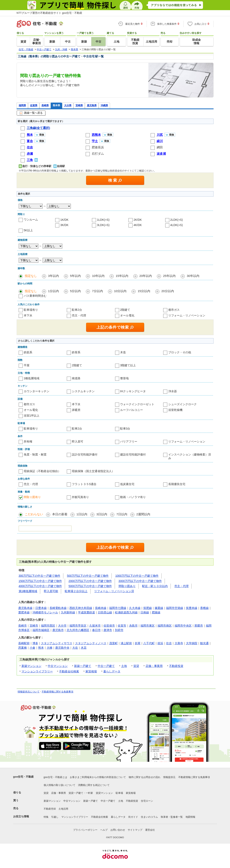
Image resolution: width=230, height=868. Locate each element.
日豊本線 (41, 608)
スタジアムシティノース (91, 643)
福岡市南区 (165, 626)
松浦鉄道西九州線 (126, 612)
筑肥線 (148, 608)
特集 (46, 817)
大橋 (50, 648)
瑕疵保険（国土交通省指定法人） (93, 471)
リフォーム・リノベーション (187, 315)
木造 (123, 352)
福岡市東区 (148, 626)
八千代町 (149, 643)
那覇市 (199, 626)
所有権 (28, 442)
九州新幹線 (68, 612)
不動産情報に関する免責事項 (57, 692)
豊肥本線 (24, 612)
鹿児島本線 (25, 608)
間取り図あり (127, 586)
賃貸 (136, 666)
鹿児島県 (92, 105)
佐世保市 (109, 626)
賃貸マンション (104, 793)
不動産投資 (176, 666)
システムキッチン (83, 391)
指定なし (31, 276)
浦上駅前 (126, 643)
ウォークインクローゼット (137, 404)
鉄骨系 (76, 352)
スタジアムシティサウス (57, 643)
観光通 (204, 643)
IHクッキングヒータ (133, 391)
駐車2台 (77, 310)
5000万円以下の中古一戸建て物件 (90, 586)
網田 (160, 147)
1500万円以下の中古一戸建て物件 (40, 581)
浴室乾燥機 (175, 410)
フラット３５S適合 (84, 484)
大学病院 (192, 643)
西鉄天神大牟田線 (81, 608)
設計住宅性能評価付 (85, 454)
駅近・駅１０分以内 (155, 586)
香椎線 (204, 608)
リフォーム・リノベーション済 (114, 591)
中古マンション (58, 666)
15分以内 (144, 291)
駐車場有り (31, 310)
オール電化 (127, 315)
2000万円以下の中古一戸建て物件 (90, 581)
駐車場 (119, 793)
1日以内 (82, 514)
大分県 (68, 105)
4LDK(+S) (177, 225)
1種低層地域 (32, 378)
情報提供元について (29, 692)
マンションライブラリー (37, 671)
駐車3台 (125, 429)
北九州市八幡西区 (78, 630)
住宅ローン (147, 801)
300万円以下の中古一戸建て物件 (39, 576)
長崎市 (23, 626)
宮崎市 (34, 626)
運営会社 (150, 830)
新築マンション (31, 666)
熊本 (41, 648)
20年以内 (146, 276)
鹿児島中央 (62, 648)
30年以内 (193, 276)
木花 (84, 648)
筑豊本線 (192, 608)
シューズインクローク (182, 404)
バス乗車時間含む (35, 296)
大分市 (62, 626)
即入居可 (78, 442)
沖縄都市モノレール (45, 612)
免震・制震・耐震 (35, 454)
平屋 (27, 365)
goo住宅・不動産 (24, 777)
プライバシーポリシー (85, 830)
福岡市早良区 (78, 626)
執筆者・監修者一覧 (172, 817)
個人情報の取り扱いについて (59, 785)
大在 (75, 648)
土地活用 (63, 809)
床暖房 (76, 410)
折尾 (138, 643)
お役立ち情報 (21, 816)
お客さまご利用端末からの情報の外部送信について (98, 777)
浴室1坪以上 (32, 416)
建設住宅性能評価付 (133, 454)
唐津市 (108, 630)
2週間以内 (143, 514)
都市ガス (174, 310)
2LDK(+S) (177, 220)
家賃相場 (91, 671)
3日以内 (102, 514)
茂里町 (113, 643)
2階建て (125, 310)
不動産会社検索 (69, 671)
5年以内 (75, 276)
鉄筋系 (28, 352)
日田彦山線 (105, 612)
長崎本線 (101, 608)
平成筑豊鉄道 (86, 612)
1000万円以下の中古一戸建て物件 (137, 576)
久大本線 (135, 608)
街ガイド (133, 817)
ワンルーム (31, 220)
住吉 (169, 643)
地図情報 (190, 817)
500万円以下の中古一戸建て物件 (88, 576)
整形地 (124, 378)
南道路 (76, 378)
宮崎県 (79, 105)
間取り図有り (32, 497)
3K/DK (64, 225)
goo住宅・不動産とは (55, 777)
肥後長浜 (98, 147)
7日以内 (122, 514)
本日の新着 (60, 514)
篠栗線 (159, 608)
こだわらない (34, 514)
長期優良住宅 (177, 484)
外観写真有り (80, 497)
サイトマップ (135, 830)
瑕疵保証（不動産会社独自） (42, 471)
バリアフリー (129, 442)
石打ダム (98, 154)
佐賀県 (34, 105)
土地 (124, 666)
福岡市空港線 (175, 608)
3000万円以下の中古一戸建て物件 (140, 581)
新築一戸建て (83, 666)
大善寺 (179, 643)
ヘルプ (104, 830)
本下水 (28, 315)
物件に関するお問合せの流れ (145, 777)
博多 (35, 643)
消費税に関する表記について (94, 785)
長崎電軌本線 (58, 608)
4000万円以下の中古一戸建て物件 (40, 586)
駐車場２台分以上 (76, 591)
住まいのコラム (149, 817)
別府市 (119, 630)
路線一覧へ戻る (31, 113)
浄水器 (173, 391)
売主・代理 (79, 315)
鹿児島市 (58, 630)
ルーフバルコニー (132, 410)
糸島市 (133, 626)
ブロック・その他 (180, 352)
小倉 (32, 648)
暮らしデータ (112, 671)
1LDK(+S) (103, 220)
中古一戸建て (106, 666)
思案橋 (23, 648)
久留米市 (95, 626)
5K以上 (28, 230)
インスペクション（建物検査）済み (190, 456)
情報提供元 (169, 777)
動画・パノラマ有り (133, 497)
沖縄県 (104, 105)
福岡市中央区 (183, 626)
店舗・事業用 (154, 666)
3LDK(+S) (103, 225)
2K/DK (138, 220)
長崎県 (45, 105)
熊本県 (56, 105)
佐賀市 (122, 626)
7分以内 (97, 291)
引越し (55, 817)
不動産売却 (50, 809)
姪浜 (160, 643)
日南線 (145, 612)
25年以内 (169, 276)
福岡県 (22, 105)
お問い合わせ (118, 830)
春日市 (96, 630)
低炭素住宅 (127, 484)
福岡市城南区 (41, 630)
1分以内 (53, 291)
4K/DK (138, 225)
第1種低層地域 (28, 591)
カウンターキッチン (37, 391)
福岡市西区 (48, 626)
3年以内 (53, 276)
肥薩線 (156, 612)
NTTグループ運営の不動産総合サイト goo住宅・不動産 (50, 13)
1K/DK (64, 220)
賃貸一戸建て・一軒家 (81, 793)
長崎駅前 (24, 643)
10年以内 (98, 276)
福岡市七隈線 (118, 608)
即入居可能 (51, 591)
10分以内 (120, 291)
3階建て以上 (128, 365)
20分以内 (168, 291)
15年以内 (122, 276)
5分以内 (75, 291)
